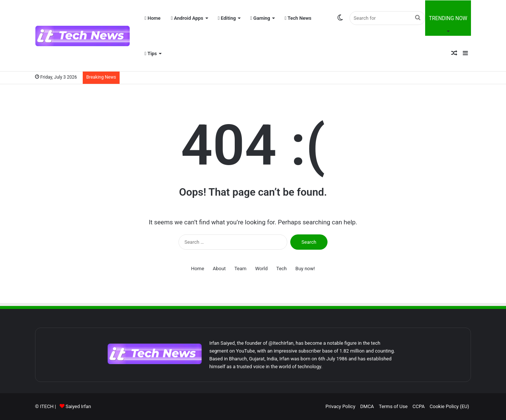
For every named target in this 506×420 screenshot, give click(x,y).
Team (241, 269)
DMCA (367, 406)
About (219, 269)
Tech (282, 269)
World (262, 269)
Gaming (260, 18)
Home (153, 18)
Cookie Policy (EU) (449, 406)
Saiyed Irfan (78, 406)
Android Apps (187, 18)
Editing (227, 18)
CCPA (419, 406)
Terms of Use (393, 406)
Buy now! (305, 269)
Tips (151, 53)
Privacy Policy (341, 406)
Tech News (298, 18)
